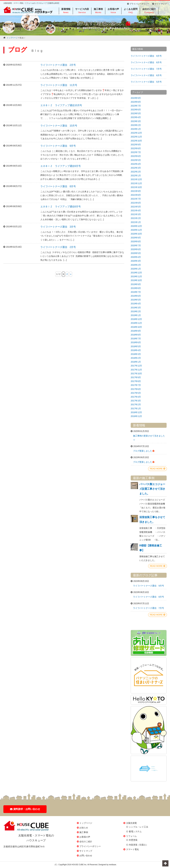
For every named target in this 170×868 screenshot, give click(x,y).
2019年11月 (136, 276)
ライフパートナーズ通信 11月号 (59, 85)
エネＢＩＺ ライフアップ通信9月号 (61, 166)
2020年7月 (136, 245)
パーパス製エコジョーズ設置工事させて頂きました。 (152, 489)
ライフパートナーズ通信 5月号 (146, 82)
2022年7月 (136, 152)
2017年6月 (136, 389)
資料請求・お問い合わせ (25, 809)
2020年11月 (136, 230)
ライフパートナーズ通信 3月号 (58, 227)
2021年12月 (136, 179)
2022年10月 (136, 141)
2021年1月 (136, 222)
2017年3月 (136, 401)
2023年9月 (136, 98)
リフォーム (131, 836)
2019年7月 (136, 292)
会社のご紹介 (86, 841)
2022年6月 (136, 156)
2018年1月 (136, 362)
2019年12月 (136, 273)
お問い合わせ (86, 856)
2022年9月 (136, 145)
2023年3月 (136, 121)
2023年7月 (136, 106)
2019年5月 (136, 300)
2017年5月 (136, 393)
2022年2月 (136, 172)
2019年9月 (136, 284)
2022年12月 (136, 133)
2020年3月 (136, 261)
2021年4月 (136, 210)
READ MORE (158, 469)
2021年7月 (136, 199)
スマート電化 (132, 849)
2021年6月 (136, 203)
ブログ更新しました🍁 (144, 451)
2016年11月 (136, 416)
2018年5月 (136, 346)
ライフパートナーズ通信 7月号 (146, 69)
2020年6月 (136, 249)
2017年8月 (136, 381)
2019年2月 (136, 311)
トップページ (86, 823)
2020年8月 (136, 241)
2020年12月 (136, 226)
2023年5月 (136, 113)
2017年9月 (136, 377)
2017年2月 (136, 404)
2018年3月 (136, 354)
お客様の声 (85, 837)
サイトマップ (159, 4)
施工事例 (84, 832)
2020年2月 (136, 265)
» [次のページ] (71, 274)
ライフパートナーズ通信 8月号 (58, 186)
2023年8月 (136, 102)
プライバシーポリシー (138, 4)
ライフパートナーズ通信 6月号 (146, 75)
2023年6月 (136, 110)
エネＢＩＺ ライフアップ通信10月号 (61, 105)
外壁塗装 (133, 840)
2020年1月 (136, 269)
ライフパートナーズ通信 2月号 (58, 65)
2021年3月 (136, 214)
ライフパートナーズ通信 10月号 (59, 126)
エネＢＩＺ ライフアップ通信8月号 (61, 207)
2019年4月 (136, 304)
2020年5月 (136, 253)
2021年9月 (136, 191)
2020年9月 (136, 238)
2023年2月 (136, 125)
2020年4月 (136, 257)
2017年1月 (136, 408)
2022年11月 (136, 137)
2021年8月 (136, 195)
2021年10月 (136, 187)
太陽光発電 (131, 823)
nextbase (112, 865)
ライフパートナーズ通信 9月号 (58, 146)
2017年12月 (136, 366)
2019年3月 (136, 308)
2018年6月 (136, 342)
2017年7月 (136, 385)
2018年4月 (136, 350)
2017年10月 (136, 374)
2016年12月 (136, 412)
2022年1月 (136, 176)
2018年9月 (136, 331)
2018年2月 (136, 358)
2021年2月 (136, 218)
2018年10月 (136, 327)
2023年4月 (136, 117)
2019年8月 (136, 288)
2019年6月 (136, 296)
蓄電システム (135, 831)
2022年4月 (136, 164)
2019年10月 (136, 280)
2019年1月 (136, 315)
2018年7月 (136, 339)
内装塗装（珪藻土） (138, 845)
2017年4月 (136, 397)
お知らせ (84, 828)
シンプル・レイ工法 (138, 827)
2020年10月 (136, 234)
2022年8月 (136, 148)
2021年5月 (136, 207)
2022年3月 (136, 168)
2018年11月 (136, 323)
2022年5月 (136, 160)
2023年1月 (136, 129)
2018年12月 (136, 319)
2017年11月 (136, 370)
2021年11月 (136, 183)
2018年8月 (136, 335)
